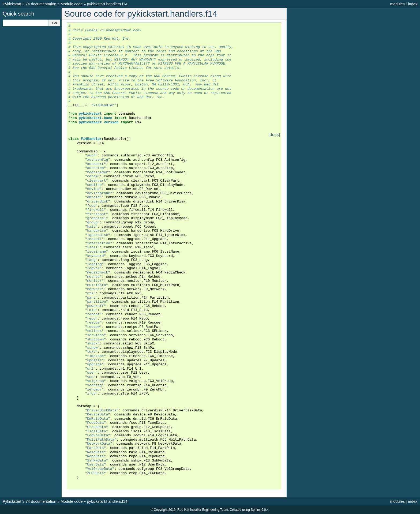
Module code (72, 4)
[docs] (274, 135)
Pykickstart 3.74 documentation (29, 4)
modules (397, 4)
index (413, 4)
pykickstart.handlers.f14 (107, 4)
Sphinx (256, 510)
